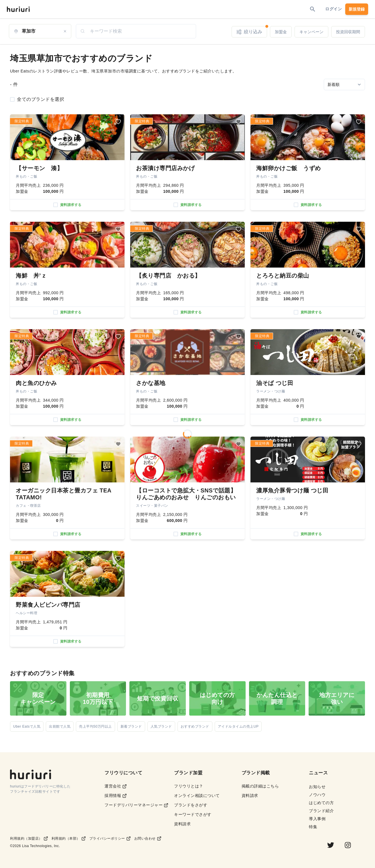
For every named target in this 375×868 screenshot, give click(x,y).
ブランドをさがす (191, 805)
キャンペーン (311, 32)
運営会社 (116, 786)
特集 (313, 827)
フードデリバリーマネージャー (136, 805)
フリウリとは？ (189, 786)
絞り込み (252, 30)
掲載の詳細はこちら (260, 786)
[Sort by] (344, 85)
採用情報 (116, 796)
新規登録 (357, 9)
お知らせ (317, 787)
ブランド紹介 (321, 811)
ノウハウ (317, 795)
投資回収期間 (348, 32)
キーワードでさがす (193, 814)
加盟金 (281, 32)
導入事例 (317, 819)
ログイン (333, 9)
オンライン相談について (197, 796)
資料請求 (182, 824)
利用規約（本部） (69, 838)
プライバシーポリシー (110, 838)
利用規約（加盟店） (29, 838)
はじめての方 (321, 803)
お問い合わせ (148, 838)
